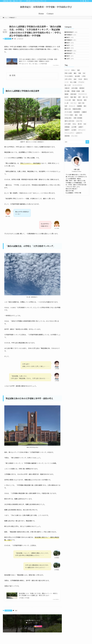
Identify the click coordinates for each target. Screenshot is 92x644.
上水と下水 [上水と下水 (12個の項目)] (79, 133)
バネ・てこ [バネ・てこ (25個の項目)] (73, 115)
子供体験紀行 (72, 36)
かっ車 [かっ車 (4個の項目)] (66, 115)
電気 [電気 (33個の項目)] (85, 112)
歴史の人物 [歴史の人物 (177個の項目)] (68, 121)
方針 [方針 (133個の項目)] (84, 85)
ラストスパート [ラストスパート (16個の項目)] (82, 106)
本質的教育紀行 (72, 33)
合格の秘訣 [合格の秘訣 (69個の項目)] (73, 106)
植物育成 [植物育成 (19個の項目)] (82, 100)
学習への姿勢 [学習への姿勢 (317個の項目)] (68, 85)
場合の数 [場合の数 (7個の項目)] (80, 112)
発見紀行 (70, 66)
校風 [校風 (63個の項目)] (80, 85)
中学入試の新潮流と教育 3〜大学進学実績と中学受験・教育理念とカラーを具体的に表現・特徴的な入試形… (38, 60)
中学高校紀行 (8, 39)
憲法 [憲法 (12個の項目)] (76, 127)
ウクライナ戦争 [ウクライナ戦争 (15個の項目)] (69, 127)
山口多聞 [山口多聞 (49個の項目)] (74, 139)
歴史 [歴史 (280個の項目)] (85, 118)
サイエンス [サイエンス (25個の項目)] (72, 118)
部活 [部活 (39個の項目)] (75, 91)
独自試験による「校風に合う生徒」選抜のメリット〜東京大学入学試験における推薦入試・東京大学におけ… (38, 594)
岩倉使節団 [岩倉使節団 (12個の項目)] (77, 124)
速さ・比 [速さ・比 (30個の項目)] (85, 109)
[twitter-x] (81, 1)
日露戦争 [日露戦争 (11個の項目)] (84, 124)
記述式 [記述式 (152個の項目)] (66, 109)
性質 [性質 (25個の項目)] (66, 118)
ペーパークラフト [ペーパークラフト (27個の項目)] (77, 97)
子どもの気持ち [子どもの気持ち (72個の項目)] (69, 88)
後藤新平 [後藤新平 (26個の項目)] (67, 142)
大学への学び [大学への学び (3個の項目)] (68, 91)
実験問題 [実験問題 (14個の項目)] (79, 118)
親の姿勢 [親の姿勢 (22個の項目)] (77, 88)
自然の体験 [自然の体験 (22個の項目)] (74, 100)
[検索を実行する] (87, 154)
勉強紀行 (71, 40)
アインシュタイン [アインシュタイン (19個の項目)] (69, 145)
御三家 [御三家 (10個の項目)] (80, 136)
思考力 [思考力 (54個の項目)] (86, 91)
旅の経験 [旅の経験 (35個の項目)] (67, 103)
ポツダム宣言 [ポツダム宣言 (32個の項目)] (68, 124)
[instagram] (83, 1)
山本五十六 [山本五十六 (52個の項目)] (79, 145)
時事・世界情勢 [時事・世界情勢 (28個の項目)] (78, 130)
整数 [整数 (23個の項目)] (74, 112)
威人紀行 (71, 70)
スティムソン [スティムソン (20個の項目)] (82, 142)
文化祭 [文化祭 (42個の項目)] (80, 91)
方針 (15, 39)
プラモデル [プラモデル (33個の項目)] (81, 94)
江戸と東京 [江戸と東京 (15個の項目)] (68, 136)
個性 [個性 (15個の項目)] (75, 85)
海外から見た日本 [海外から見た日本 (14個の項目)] (69, 133)
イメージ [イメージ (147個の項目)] (67, 82)
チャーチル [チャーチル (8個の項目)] (74, 148)
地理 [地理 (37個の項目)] (81, 127)
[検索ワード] (77, 154)
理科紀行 (71, 51)
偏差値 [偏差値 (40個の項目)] (66, 106)
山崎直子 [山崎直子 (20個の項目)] (81, 139)
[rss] (86, 1)
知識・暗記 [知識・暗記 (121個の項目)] (73, 109)
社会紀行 (71, 55)
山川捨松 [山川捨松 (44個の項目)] (74, 142)
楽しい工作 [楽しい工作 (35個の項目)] (68, 97)
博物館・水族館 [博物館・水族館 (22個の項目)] (76, 103)
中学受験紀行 (72, 44)
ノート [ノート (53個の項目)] (66, 94)
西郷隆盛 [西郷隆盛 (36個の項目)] (67, 139)
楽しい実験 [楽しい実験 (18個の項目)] (73, 94)
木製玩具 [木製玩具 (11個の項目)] (67, 100)
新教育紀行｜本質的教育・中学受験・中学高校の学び (46, 7)
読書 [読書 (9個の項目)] (83, 103)
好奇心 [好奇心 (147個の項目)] (73, 82)
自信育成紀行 (71, 63)
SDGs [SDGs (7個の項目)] (74, 136)
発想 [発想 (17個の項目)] (78, 82)
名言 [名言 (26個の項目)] (85, 136)
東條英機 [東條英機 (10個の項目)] (67, 148)
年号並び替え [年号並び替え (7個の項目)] (68, 130)
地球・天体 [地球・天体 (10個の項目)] (81, 115)
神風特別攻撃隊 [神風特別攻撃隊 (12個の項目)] (77, 121)
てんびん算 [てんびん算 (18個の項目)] (68, 112)
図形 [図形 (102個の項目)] (80, 109)
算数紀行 (71, 48)
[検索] (88, 1)
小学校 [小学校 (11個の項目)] (84, 88)
